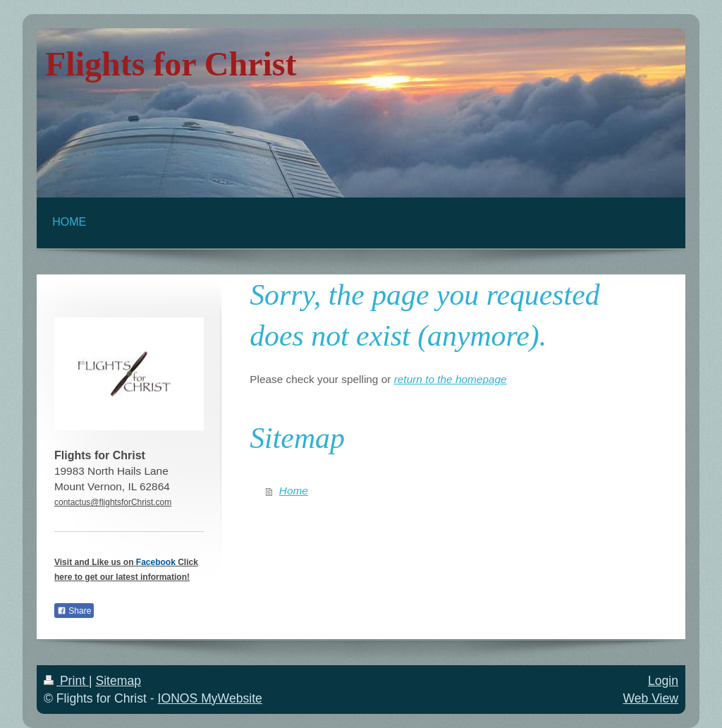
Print (66, 681)
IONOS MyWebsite (210, 698)
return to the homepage (451, 379)
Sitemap (118, 681)
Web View (650, 698)
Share (74, 611)
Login (663, 681)
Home (294, 491)
